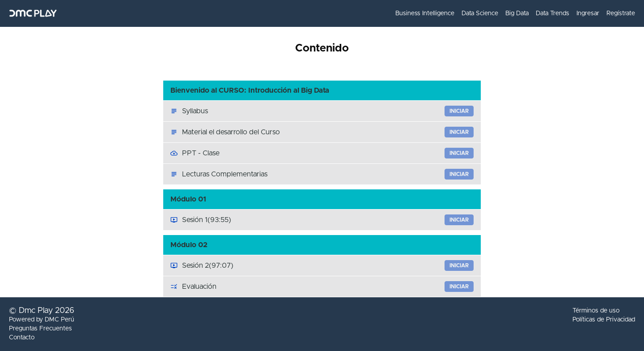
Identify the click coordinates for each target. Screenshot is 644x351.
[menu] (512, 13)
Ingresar (588, 13)
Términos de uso (596, 311)
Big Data (517, 13)
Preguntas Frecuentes (40, 329)
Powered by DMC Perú (42, 320)
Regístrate (621, 13)
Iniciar (459, 111)
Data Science (480, 13)
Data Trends (553, 13)
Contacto (22, 338)
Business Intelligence (425, 13)
